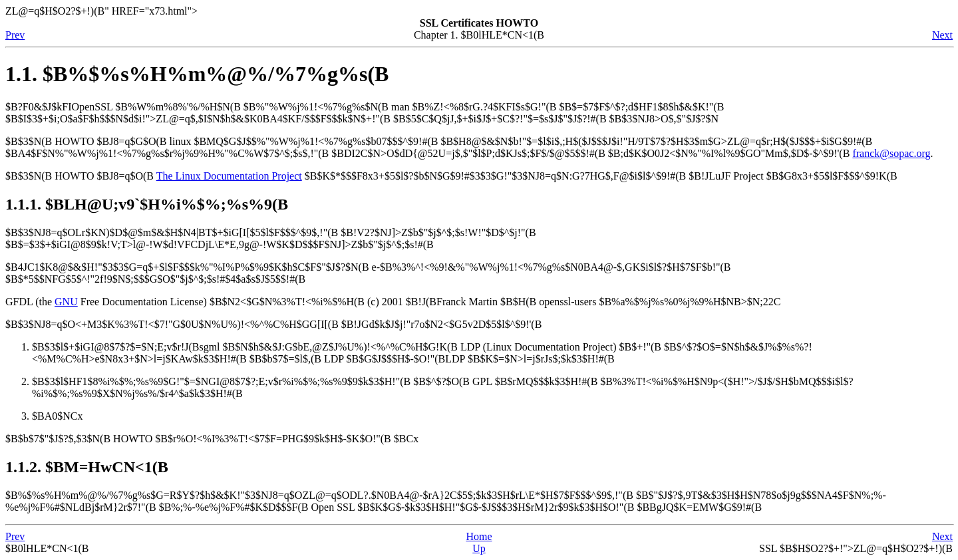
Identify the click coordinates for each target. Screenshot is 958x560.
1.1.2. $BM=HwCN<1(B (87, 467)
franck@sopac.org (891, 153)
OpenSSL (92, 107)
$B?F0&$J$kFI (59, 107)
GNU (66, 302)
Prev (15, 35)
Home (479, 536)
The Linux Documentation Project (229, 176)
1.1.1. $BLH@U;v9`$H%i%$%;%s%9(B (147, 204)
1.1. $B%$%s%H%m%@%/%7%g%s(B (197, 74)
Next (942, 35)
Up (479, 548)
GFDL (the (30, 302)
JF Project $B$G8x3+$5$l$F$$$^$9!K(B (809, 176)
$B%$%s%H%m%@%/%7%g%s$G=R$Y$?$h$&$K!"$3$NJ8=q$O (446, 501)
